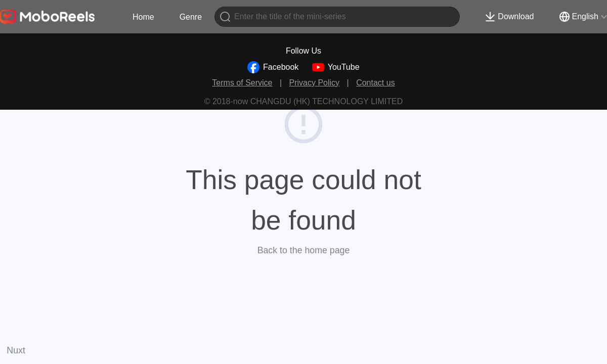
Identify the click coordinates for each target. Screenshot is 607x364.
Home (143, 17)
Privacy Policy (315, 83)
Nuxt (16, 350)
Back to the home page (304, 250)
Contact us (375, 83)
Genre (191, 17)
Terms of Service (242, 83)
